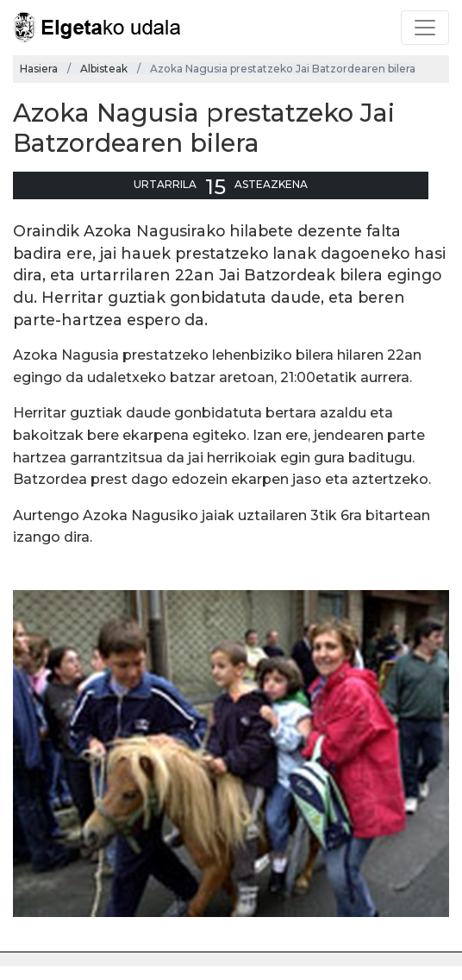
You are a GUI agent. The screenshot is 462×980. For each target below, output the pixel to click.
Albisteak (104, 69)
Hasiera (39, 69)
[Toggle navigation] (425, 28)
